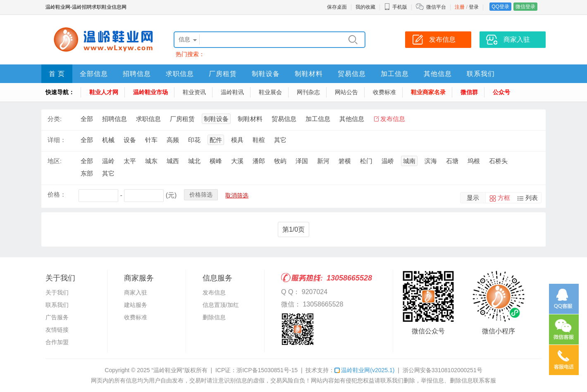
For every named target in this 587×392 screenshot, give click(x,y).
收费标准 (384, 92)
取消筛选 (237, 195)
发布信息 (393, 119)
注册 (460, 7)
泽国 (302, 161)
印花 (194, 140)
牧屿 (280, 161)
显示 (473, 198)
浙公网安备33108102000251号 (443, 370)
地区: (55, 161)
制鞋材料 (309, 74)
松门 (366, 161)
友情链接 (57, 330)
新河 (323, 161)
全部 (87, 119)
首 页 (57, 74)
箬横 (345, 161)
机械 (108, 140)
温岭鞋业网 (364, 370)
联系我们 (481, 74)
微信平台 (436, 7)
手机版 (396, 7)
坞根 (474, 161)
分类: (55, 119)
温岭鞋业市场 (150, 92)
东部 (87, 173)
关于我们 (57, 292)
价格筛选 (201, 195)
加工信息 (395, 74)
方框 (504, 198)
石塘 (452, 161)
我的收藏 (365, 7)
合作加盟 (57, 342)
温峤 (388, 161)
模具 (237, 140)
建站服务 (136, 305)
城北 (194, 161)
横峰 (216, 161)
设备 (130, 140)
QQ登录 (500, 7)
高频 (173, 140)
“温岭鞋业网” (168, 370)
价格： (57, 194)
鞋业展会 (270, 92)
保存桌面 (337, 7)
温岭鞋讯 (232, 92)
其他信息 (438, 74)
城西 (173, 161)
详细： (57, 140)
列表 (532, 198)
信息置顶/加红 (221, 305)
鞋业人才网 (104, 92)
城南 (409, 161)
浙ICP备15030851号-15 (267, 370)
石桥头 (498, 161)
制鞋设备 (266, 74)
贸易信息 (352, 74)
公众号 (501, 92)
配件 (216, 140)
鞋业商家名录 (428, 92)
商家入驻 (136, 292)
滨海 (431, 161)
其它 (280, 140)
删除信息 (214, 317)
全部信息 (94, 74)
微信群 (469, 92)
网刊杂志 (308, 92)
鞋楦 (259, 140)
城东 (151, 161)
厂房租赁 (223, 74)
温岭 (108, 161)
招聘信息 (137, 74)
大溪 (237, 161)
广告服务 (57, 317)
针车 (151, 140)
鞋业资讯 (194, 92)
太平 (130, 161)
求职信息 (180, 74)
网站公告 (346, 92)
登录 (474, 7)
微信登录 (525, 7)
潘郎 (259, 161)
